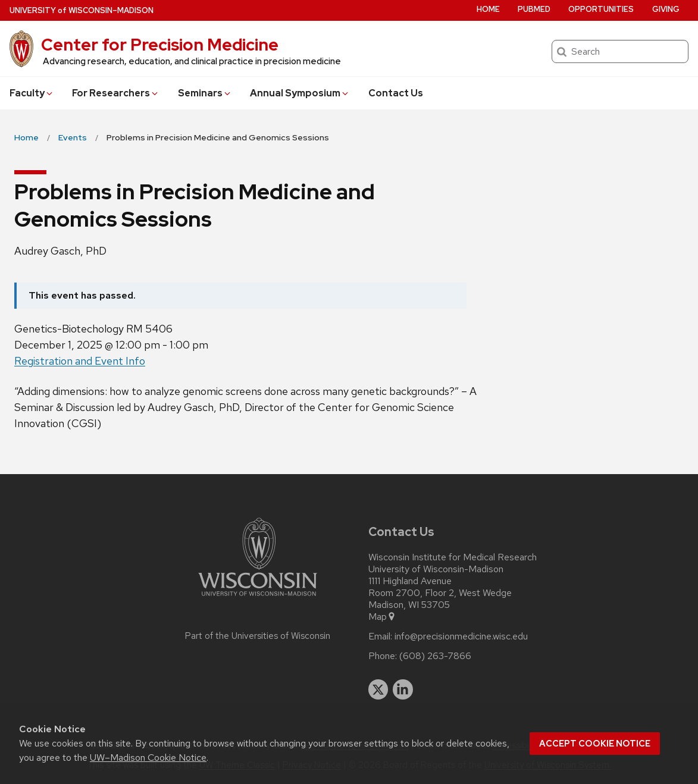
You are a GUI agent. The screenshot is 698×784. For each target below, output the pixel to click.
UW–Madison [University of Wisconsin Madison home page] (82, 10)
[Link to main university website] (258, 598)
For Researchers (116, 93)
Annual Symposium (300, 93)
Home (488, 9)
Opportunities (601, 9)
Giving (666, 9)
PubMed (534, 9)
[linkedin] (403, 689)
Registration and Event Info (80, 361)
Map (382, 617)
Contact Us (396, 93)
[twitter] (378, 689)
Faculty (32, 93)
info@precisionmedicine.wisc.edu (461, 636)
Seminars (205, 93)
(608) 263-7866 (435, 656)
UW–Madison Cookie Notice (148, 758)
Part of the (258, 636)
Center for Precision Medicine (160, 45)
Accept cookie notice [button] (595, 744)
